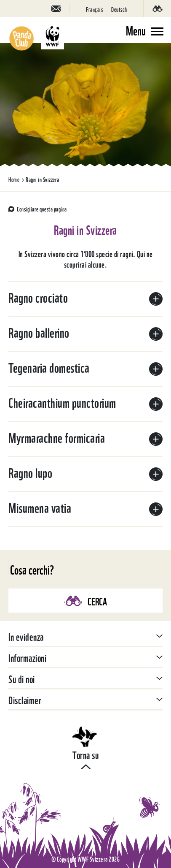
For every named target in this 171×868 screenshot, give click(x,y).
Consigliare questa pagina (42, 209)
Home (14, 179)
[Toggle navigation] (145, 30)
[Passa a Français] (94, 9)
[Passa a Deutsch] (119, 9)
